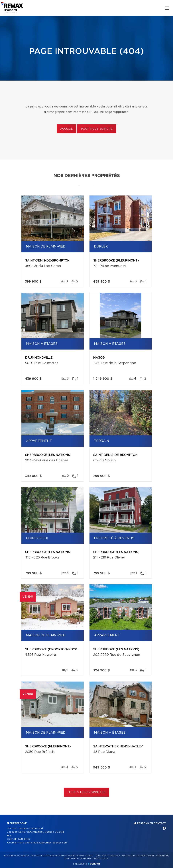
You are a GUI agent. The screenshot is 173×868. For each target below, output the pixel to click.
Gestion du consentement (95, 858)
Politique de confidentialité (138, 856)
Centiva (94, 864)
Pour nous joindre (97, 129)
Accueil (67, 129)
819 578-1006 (22, 839)
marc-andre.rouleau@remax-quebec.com (43, 843)
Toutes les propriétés (86, 792)
